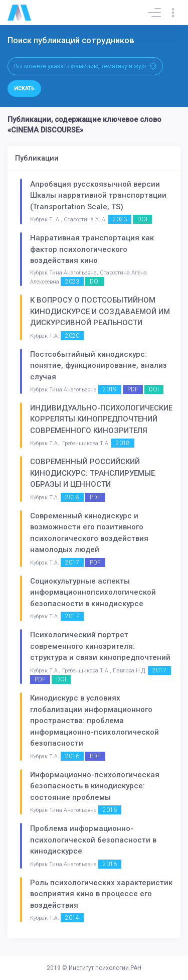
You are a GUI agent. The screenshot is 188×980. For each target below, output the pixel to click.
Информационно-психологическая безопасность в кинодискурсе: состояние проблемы (95, 786)
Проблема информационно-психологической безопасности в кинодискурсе (93, 840)
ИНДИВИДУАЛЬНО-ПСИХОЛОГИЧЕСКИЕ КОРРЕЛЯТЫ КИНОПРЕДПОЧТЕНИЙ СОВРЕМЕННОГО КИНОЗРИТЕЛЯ (101, 419)
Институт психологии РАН (105, 968)
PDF (133, 389)
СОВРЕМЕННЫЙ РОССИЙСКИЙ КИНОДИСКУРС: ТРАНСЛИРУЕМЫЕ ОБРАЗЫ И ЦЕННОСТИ (92, 473)
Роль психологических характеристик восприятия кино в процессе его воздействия (101, 894)
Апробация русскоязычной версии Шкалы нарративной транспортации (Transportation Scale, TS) (98, 195)
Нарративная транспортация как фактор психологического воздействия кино (92, 249)
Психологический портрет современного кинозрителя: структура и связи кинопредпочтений (100, 646)
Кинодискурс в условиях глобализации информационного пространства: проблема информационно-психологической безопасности (95, 721)
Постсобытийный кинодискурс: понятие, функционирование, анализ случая (99, 366)
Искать (24, 89)
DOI (142, 219)
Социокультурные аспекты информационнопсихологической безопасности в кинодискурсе (93, 592)
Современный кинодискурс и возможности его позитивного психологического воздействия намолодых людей (89, 533)
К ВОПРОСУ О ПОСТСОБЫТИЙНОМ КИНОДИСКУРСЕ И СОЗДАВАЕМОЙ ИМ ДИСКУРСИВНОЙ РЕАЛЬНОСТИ (100, 311)
